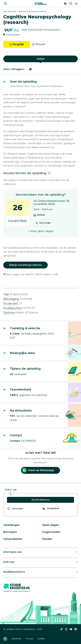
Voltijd (40, 59)
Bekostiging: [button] (12, 299)
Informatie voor (13, 552)
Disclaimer (17, 639)
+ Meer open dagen (41, 231)
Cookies (41, 639)
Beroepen (10, 532)
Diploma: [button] (9, 313)
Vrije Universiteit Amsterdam (41, 30)
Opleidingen (11, 525)
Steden (47, 539)
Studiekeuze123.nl (14, 572)
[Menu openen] (5, 4)
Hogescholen (51, 532)
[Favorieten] (71, 4)
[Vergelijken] (65, 4)
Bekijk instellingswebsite (26, 265)
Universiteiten (13, 539)
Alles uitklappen (18, 69)
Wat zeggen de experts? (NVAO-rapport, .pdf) (31, 274)
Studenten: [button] (11, 303)
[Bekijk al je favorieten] (15, 509)
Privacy (30, 639)
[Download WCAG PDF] (5, 639)
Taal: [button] (7, 294)
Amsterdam (13, 35)
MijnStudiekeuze (41, 500)
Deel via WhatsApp (38, 470)
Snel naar (9, 562)
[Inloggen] (76, 4)
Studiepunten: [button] (13, 308)
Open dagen (51, 525)
